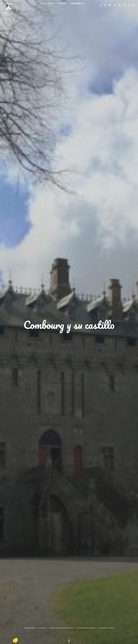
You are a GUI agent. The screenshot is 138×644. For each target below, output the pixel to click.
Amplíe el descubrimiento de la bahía (62, 628)
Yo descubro (48, 5)
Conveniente (77, 5)
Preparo (63, 5)
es (110, 5)
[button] (15, 640)
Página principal (30, 628)
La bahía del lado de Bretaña (86, 628)
